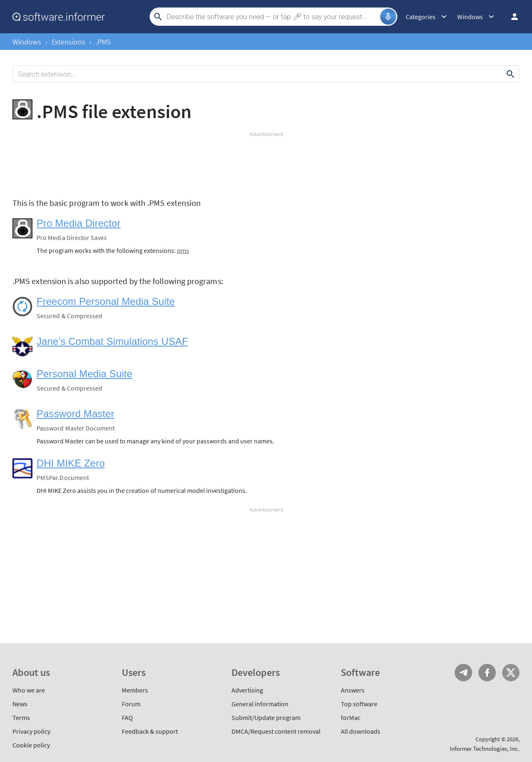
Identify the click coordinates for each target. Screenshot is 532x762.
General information (260, 704)
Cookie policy (31, 745)
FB (487, 673)
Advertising (247, 690)
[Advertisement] (266, 163)
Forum (131, 704)
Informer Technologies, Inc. (485, 748)
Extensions (68, 42)
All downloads (361, 731)
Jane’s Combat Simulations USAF (112, 341)
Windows (27, 42)
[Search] (272, 17)
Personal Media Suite (84, 374)
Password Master (75, 414)
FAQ (127, 717)
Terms (21, 717)
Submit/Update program (266, 717)
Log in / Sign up (511, 17)
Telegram (463, 673)
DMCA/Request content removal (276, 731)
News (20, 704)
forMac (351, 717)
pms (183, 250)
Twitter (511, 673)
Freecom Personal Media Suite (106, 301)
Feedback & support (150, 731)
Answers (353, 690)
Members (135, 690)
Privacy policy (31, 731)
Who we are (29, 690)
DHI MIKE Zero (71, 463)
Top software (359, 704)
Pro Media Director (79, 223)
